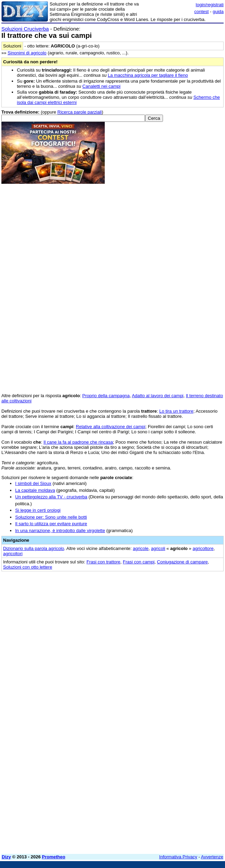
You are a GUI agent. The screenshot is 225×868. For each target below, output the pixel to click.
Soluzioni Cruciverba (25, 29)
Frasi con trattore (103, 562)
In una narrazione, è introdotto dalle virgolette (60, 531)
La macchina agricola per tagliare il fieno (148, 75)
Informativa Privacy (178, 857)
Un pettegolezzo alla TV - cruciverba (51, 497)
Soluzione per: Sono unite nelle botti (51, 517)
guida (218, 12)
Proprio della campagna (106, 396)
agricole (141, 548)
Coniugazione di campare (182, 562)
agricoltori (13, 554)
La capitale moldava (35, 490)
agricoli (158, 548)
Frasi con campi (139, 562)
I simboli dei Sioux (33, 483)
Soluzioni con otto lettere (28, 567)
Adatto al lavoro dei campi (158, 396)
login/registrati (210, 5)
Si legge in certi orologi (38, 510)
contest (202, 12)
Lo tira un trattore (176, 411)
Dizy (6, 857)
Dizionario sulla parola (34, 548)
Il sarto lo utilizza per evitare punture (51, 524)
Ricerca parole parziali (80, 112)
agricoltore (203, 548)
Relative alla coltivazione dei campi (111, 427)
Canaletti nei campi (101, 86)
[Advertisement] (172, 619)
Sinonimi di (27, 53)
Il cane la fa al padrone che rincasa (78, 442)
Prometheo (54, 857)
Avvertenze (212, 857)
